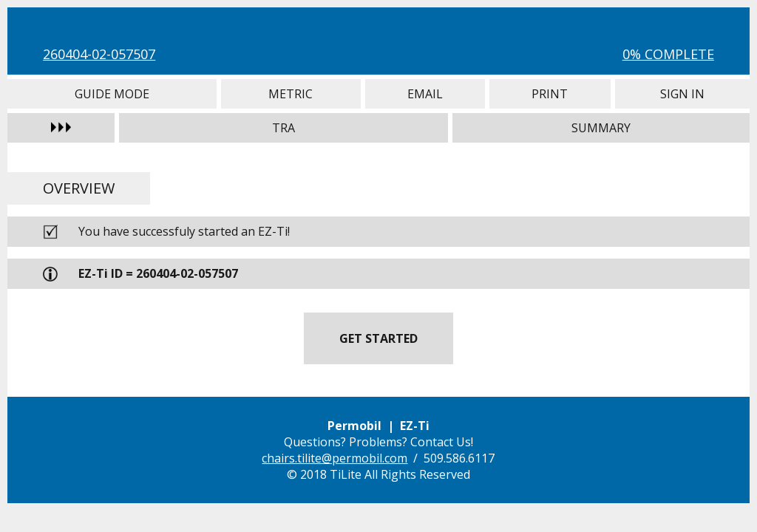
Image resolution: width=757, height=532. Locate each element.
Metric (291, 94)
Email (425, 94)
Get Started (378, 338)
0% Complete (668, 54)
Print (550, 94)
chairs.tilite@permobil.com (335, 458)
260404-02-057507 (99, 54)
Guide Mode (112, 94)
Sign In (682, 94)
